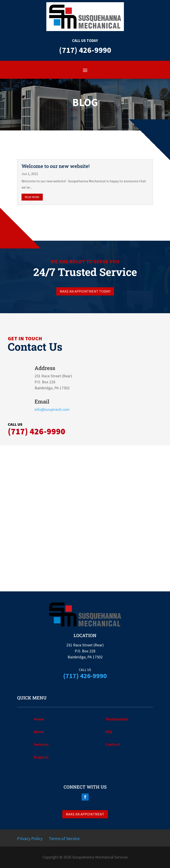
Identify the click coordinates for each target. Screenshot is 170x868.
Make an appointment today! (85, 291)
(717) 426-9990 (37, 431)
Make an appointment (85, 814)
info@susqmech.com (52, 409)
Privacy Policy (30, 838)
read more (32, 197)
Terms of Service (64, 838)
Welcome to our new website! (56, 166)
